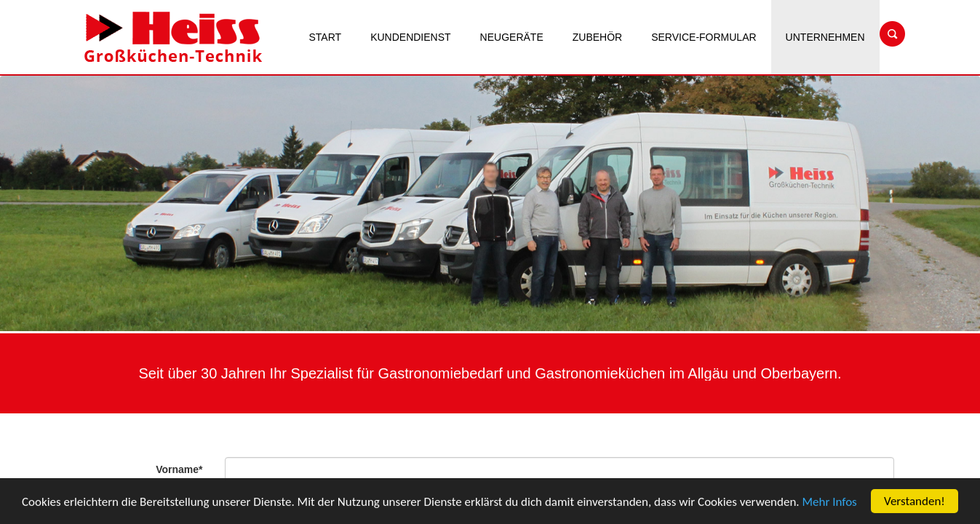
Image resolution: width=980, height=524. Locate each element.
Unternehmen (825, 37)
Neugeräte (512, 37)
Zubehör (597, 37)
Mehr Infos (830, 503)
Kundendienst (410, 37)
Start (326, 37)
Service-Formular (704, 37)
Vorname (179, 469)
